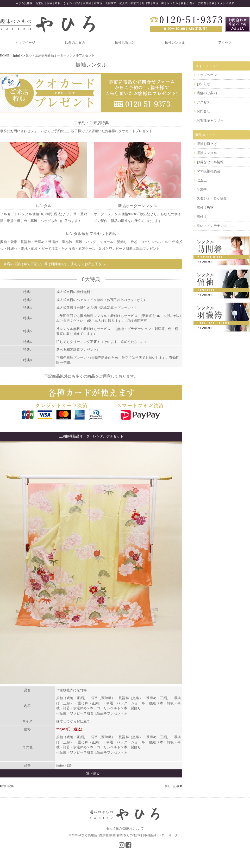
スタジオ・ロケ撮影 (212, 198)
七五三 (202, 180)
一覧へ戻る (91, 773)
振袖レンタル (175, 43)
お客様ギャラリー (210, 120)
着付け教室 (205, 208)
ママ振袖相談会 (208, 171)
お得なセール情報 (210, 162)
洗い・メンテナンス (212, 226)
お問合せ (203, 111)
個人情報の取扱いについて (125, 828)
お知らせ (203, 84)
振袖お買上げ (125, 43)
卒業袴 (202, 189)
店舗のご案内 (75, 43)
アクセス (225, 43)
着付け (202, 217)
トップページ (25, 43)
